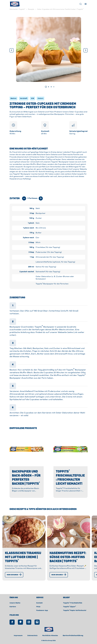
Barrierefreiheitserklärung (73, 640)
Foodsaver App (42, 615)
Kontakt (39, 607)
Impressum (18, 640)
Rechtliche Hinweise (50, 640)
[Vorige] (12, 50)
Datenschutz (32, 640)
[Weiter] (86, 50)
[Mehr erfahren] (15, 583)
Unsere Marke (15, 607)
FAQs (38, 611)
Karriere (13, 611)
